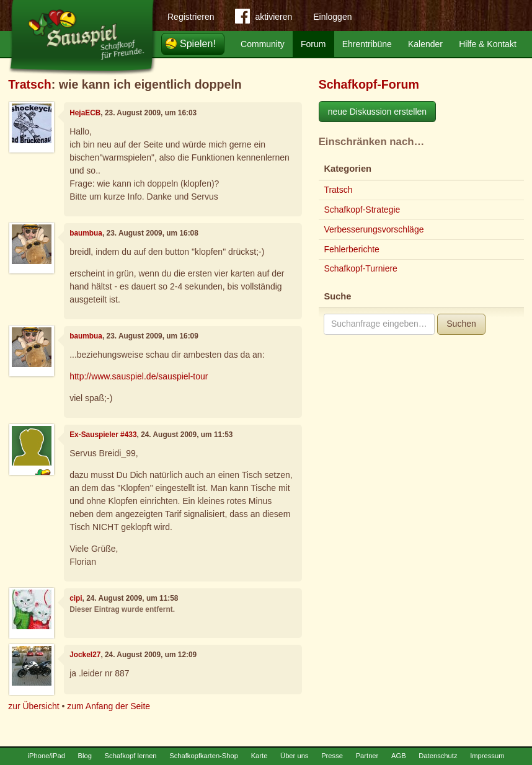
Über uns (294, 756)
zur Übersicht (33, 706)
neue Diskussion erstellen (378, 112)
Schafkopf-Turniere (361, 268)
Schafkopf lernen (131, 756)
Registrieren (191, 17)
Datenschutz (438, 756)
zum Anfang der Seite (109, 706)
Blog (85, 756)
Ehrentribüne (367, 44)
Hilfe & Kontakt (488, 44)
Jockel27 (85, 655)
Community (263, 44)
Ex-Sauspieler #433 (103, 435)
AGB (399, 756)
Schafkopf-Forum (369, 84)
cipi (76, 598)
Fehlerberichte (352, 249)
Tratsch (30, 84)
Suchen (461, 324)
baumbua (86, 233)
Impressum (487, 756)
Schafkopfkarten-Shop (204, 756)
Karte (259, 756)
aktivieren (264, 19)
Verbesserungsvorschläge (374, 229)
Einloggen (332, 17)
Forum (313, 44)
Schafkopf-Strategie (362, 210)
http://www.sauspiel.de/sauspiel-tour (139, 376)
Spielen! (198, 44)
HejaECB (85, 113)
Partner (367, 756)
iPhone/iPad (47, 756)
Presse (332, 756)
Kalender (425, 44)
